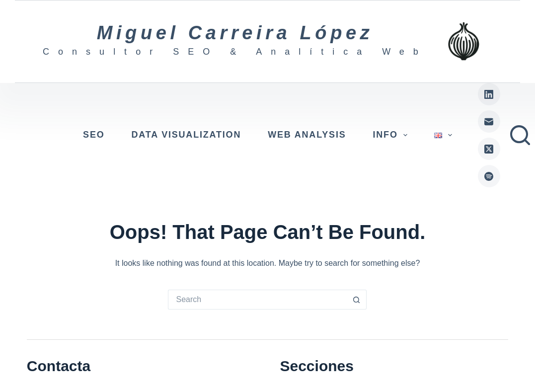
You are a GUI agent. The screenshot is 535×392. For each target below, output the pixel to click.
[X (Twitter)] (489, 149)
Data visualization (187, 135)
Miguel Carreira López (235, 33)
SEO (94, 135)
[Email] (489, 121)
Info (392, 135)
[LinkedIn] (489, 94)
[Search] (520, 135)
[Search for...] (257, 300)
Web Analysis (307, 135)
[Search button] (357, 300)
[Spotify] (489, 176)
